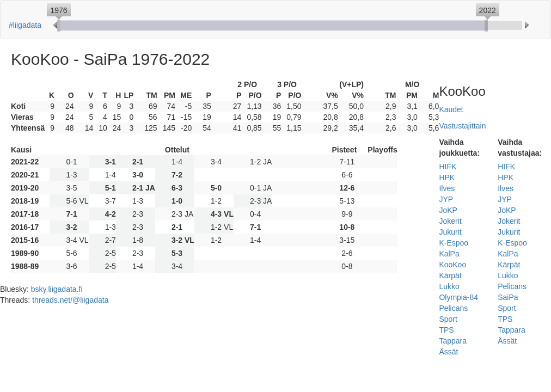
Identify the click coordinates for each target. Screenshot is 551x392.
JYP (446, 199)
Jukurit (450, 232)
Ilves (447, 188)
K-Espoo (454, 243)
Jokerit (450, 221)
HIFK (448, 167)
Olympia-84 (458, 297)
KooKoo (452, 265)
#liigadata (25, 25)
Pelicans (453, 308)
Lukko (449, 286)
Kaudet (451, 109)
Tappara (453, 341)
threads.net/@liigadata (70, 300)
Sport (448, 319)
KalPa (449, 254)
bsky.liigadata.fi (57, 289)
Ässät (448, 352)
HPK (447, 177)
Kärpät (450, 275)
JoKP (448, 210)
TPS (446, 330)
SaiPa (508, 297)
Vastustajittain (462, 126)
